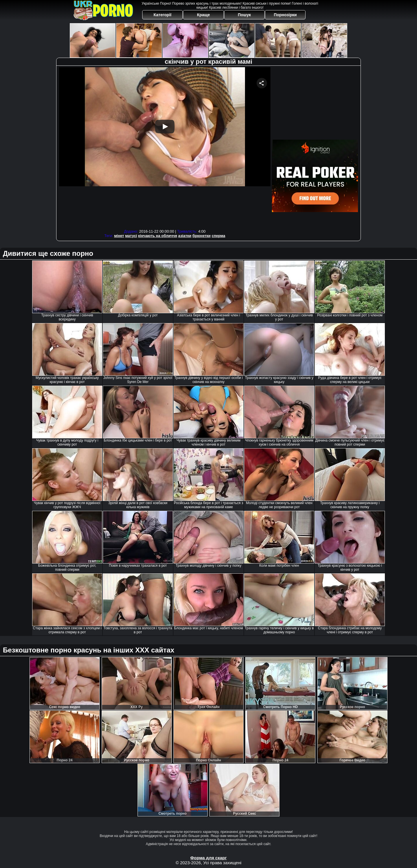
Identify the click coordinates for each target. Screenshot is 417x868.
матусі (131, 236)
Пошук (244, 15)
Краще (203, 15)
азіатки (185, 236)
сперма (218, 236)
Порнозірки (285, 15)
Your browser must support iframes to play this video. (165, 147)
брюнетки (201, 236)
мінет (119, 236)
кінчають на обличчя (158, 236)
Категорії (162, 15)
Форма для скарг (209, 858)
